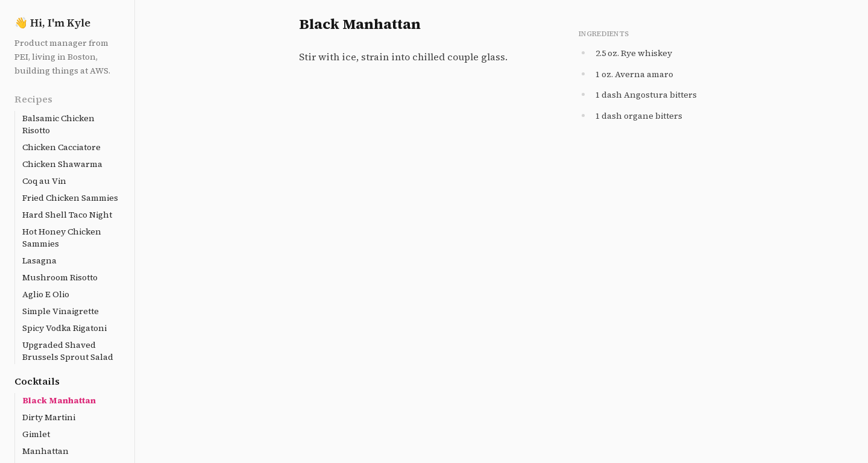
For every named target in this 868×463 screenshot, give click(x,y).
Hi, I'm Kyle (52, 23)
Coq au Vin (44, 181)
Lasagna (39, 260)
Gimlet (36, 434)
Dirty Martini (49, 417)
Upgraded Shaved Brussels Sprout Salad (68, 351)
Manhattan (46, 451)
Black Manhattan (59, 400)
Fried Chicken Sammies (70, 198)
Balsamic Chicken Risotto (58, 124)
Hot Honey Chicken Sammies (62, 238)
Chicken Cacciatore (61, 147)
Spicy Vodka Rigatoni (64, 328)
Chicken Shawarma (62, 164)
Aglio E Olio (46, 294)
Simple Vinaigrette (61, 311)
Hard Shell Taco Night (67, 215)
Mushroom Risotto (60, 277)
